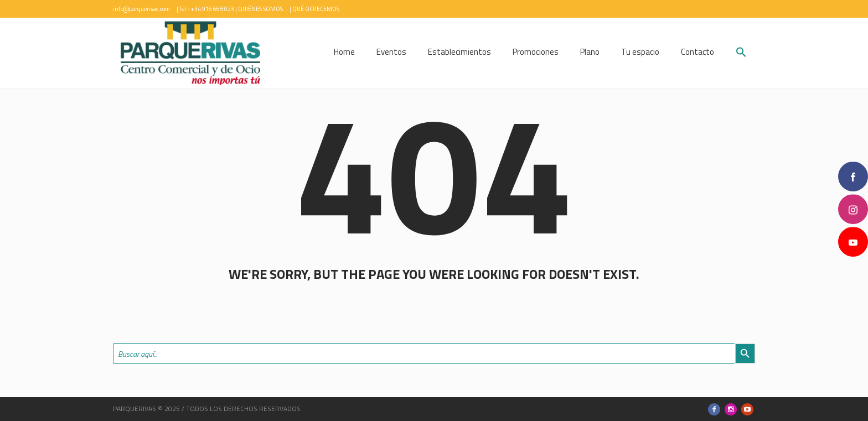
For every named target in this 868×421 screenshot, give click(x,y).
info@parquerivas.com (141, 9)
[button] (741, 53)
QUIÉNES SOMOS (260, 9)
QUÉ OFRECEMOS (316, 9)
